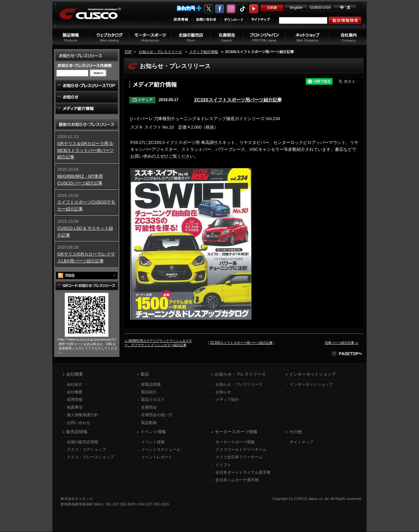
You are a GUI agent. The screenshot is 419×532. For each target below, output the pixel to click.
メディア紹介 (227, 400)
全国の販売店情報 (82, 442)
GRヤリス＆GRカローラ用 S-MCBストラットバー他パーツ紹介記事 (86, 150)
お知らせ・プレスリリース (160, 52)
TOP (128, 52)
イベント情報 (153, 442)
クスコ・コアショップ (86, 450)
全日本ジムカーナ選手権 (237, 480)
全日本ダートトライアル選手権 (243, 473)
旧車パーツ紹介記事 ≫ (342, 343)
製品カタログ (153, 400)
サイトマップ (301, 442)
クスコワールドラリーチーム (241, 450)
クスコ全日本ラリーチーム (239, 457)
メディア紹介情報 (204, 52)
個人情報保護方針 (82, 415)
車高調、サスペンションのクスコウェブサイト (95, 18)
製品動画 (149, 423)
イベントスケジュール (161, 450)
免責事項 (75, 408)
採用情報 (75, 400)
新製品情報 (151, 385)
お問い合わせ (79, 423)
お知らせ (223, 392)
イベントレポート (157, 457)
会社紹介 (75, 385)
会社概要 (75, 392)
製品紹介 (149, 392)
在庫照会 (149, 408)
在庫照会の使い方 (157, 415)
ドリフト (223, 465)
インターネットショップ (311, 385)
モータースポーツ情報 (235, 442)
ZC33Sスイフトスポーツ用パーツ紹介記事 (238, 100)
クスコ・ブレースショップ (90, 457)
